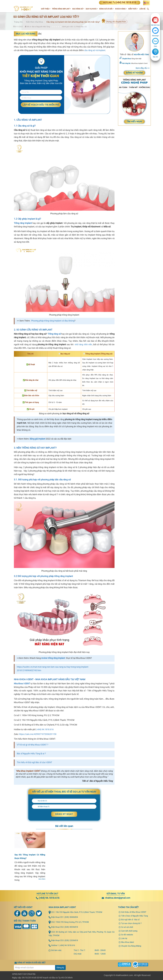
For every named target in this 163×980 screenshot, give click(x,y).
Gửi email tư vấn (116, 894)
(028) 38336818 (71, 927)
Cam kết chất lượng (129, 931)
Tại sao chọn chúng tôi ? (131, 923)
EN (148, 3)
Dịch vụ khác (92, 9)
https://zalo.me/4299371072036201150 (38, 734)
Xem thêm (42, 879)
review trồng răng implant (53, 658)
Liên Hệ (142, 9)
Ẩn (40, 34)
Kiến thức (133, 9)
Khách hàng (121, 9)
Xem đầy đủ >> (143, 68)
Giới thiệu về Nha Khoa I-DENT (134, 912)
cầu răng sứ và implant (95, 50)
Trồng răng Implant (23, 223)
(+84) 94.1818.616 (45, 729)
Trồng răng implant (61, 9)
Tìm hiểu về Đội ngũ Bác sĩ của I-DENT (34, 762)
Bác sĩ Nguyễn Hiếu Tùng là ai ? (31, 754)
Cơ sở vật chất (127, 927)
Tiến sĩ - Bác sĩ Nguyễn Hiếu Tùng (37, 27)
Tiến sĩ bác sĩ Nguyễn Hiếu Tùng (134, 916)
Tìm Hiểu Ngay (134, 122)
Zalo (155, 46)
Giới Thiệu (46, 9)
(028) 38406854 (71, 917)
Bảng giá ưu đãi (107, 9)
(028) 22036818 (71, 940)
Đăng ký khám (134, 73)
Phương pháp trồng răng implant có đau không (53, 321)
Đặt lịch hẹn (155, 25)
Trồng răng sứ (54, 334)
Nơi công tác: (127, 63)
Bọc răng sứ (78, 9)
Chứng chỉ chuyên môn (116, 22)
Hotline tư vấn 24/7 (47, 894)
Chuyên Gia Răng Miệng (131, 946)
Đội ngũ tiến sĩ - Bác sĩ (130, 920)
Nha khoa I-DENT (22, 684)
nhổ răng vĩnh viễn (84, 344)
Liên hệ (124, 938)
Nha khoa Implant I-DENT (28, 771)
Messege (155, 36)
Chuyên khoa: (127, 59)
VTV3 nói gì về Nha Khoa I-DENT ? (33, 745)
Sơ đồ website (127, 935)
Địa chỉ (155, 57)
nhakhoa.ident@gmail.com (118, 898)
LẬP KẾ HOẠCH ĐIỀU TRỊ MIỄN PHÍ (41, 105)
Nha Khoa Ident (128, 942)
